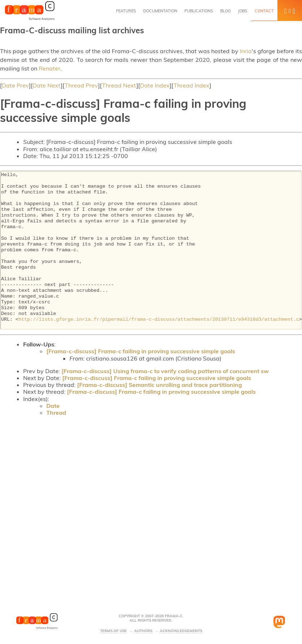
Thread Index (192, 85)
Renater (50, 68)
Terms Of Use (113, 631)
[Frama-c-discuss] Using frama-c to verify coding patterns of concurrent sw (165, 371)
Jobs (243, 11)
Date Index (155, 85)
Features (126, 11)
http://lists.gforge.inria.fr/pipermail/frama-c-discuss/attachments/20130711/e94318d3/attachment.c (159, 320)
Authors (143, 631)
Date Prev (15, 85)
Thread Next (119, 85)
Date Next (47, 85)
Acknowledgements (181, 631)
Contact (264, 11)
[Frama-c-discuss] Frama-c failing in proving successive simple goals (141, 351)
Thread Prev (81, 85)
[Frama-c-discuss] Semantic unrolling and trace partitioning (159, 385)
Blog (226, 11)
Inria (246, 51)
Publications (199, 11)
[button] (290, 10)
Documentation (160, 11)
